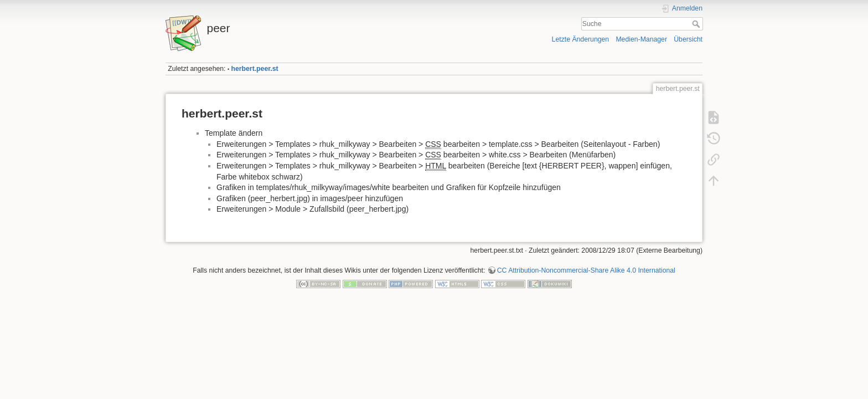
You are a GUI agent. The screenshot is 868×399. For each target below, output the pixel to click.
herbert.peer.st (255, 69)
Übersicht (688, 39)
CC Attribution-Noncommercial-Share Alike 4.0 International (586, 270)
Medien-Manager (641, 39)
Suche (697, 24)
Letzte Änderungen (581, 39)
